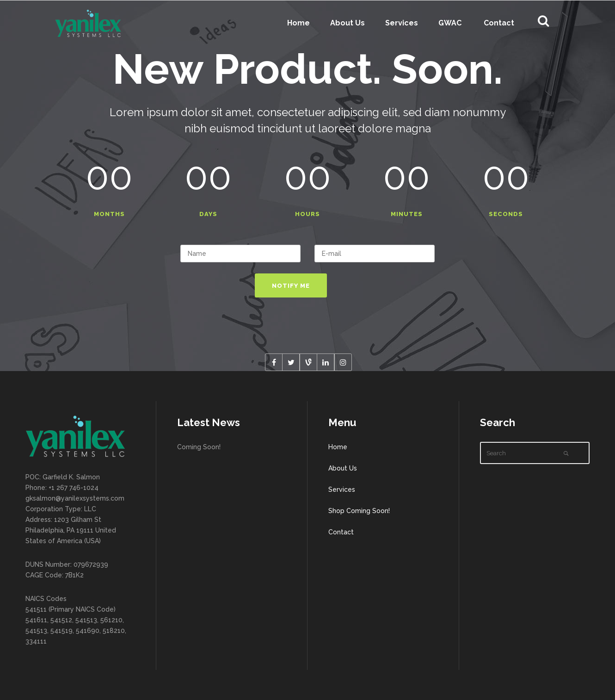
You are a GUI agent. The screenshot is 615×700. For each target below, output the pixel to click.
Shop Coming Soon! (359, 511)
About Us (343, 468)
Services (342, 489)
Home (338, 447)
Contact (341, 532)
